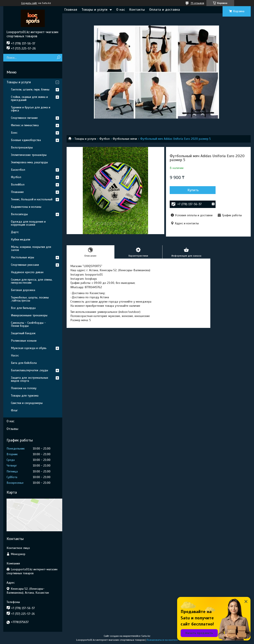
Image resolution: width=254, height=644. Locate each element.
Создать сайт (29, 3)
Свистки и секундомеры (27, 403)
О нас (121, 10)
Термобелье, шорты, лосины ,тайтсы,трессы (30, 299)
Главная (71, 10)
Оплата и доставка (165, 10)
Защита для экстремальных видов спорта (29, 379)
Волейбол (18, 185)
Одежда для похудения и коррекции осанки (28, 223)
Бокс (14, 133)
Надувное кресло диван (27, 272)
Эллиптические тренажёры (29, 155)
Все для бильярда (23, 308)
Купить (193, 190)
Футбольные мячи (125, 139)
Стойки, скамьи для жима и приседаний (29, 98)
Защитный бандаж (23, 333)
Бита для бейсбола (24, 363)
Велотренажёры (22, 147)
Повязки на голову (24, 388)
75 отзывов (197, 3)
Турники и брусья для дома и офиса (31, 109)
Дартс (15, 232)
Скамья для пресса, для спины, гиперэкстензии (32, 281)
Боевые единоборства (26, 140)
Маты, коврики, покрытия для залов (31, 248)
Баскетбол (18, 170)
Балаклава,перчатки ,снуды (29, 370)
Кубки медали (21, 239)
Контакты (137, 10)
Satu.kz (146, 636)
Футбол (105, 139)
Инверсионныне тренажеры (29, 315)
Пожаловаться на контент (162, 640)
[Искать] (58, 58)
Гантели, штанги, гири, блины (30, 89)
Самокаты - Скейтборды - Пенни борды (28, 324)
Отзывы (12, 429)
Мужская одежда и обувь (29, 348)
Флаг (14, 410)
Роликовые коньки (24, 341)
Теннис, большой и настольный (32, 199)
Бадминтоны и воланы (26, 207)
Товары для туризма (25, 396)
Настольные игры (22, 257)
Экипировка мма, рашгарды (29, 162)
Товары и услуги (94, 10)
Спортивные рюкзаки (25, 265)
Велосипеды (19, 214)
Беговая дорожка (23, 290)
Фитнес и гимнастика (25, 125)
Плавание (17, 192)
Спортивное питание (24, 118)
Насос (15, 355)
